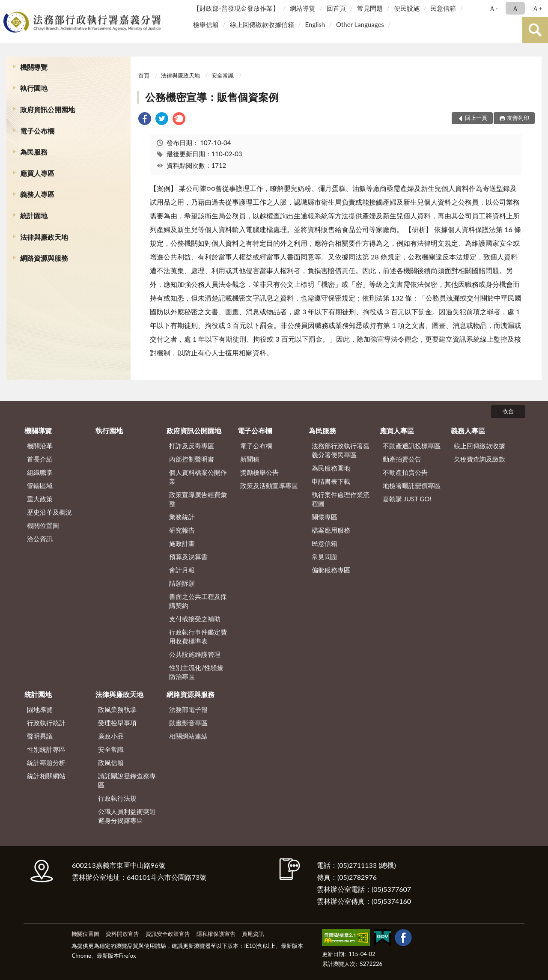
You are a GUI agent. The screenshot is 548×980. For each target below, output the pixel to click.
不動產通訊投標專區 (412, 446)
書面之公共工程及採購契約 (198, 601)
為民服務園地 (331, 468)
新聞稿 (250, 459)
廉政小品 (111, 736)
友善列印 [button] (518, 118)
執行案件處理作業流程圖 (341, 499)
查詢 (535, 30)
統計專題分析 (46, 763)
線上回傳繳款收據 (479, 446)
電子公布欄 (37, 131)
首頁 (144, 75)
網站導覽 (303, 8)
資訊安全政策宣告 (168, 934)
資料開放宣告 (122, 934)
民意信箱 (443, 8)
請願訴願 (182, 583)
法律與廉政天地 (44, 237)
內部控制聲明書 (192, 459)
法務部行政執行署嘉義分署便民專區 (341, 450)
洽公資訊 (40, 539)
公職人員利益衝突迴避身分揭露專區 (127, 816)
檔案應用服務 (331, 530)
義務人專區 (37, 194)
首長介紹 (40, 459)
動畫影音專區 (188, 723)
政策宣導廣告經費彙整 (198, 499)
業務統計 (182, 517)
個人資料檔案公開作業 (198, 477)
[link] (145, 120)
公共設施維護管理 (195, 654)
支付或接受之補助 (195, 619)
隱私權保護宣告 (216, 934)
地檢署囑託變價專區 (412, 486)
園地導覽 (40, 709)
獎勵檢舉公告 (259, 472)
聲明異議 (40, 736)
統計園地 (34, 216)
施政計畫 (182, 543)
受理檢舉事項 (117, 723)
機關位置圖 (43, 525)
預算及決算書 (188, 557)
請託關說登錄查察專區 (127, 780)
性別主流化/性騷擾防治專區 (196, 672)
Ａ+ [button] (537, 8)
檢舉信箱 (206, 24)
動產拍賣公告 (402, 459)
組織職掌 (40, 472)
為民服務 (34, 152)
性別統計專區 (46, 749)
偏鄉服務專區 (331, 570)
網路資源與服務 (44, 258)
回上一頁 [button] (476, 118)
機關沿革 (40, 446)
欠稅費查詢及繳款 (479, 459)
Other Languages (360, 24)
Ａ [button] (515, 8)
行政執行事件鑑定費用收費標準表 (198, 636)
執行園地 (34, 88)
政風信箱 (111, 763)
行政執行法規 (117, 798)
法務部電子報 (188, 709)
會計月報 (182, 570)
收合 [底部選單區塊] (508, 411)
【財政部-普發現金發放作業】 (236, 8)
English (315, 24)
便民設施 (407, 8)
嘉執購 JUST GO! (407, 499)
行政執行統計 (46, 723)
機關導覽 (34, 67)
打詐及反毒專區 (192, 446)
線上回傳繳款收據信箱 (262, 24)
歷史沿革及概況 (49, 512)
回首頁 (336, 8)
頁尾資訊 (253, 934)
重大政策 (40, 499)
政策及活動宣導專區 (269, 486)
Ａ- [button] (493, 8)
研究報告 (182, 530)
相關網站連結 (188, 736)
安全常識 (223, 75)
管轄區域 (40, 486)
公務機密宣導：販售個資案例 (212, 97)
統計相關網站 (46, 776)
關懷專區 (325, 517)
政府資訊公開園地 (48, 109)
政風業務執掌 (117, 709)
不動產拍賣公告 (405, 472)
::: (8, 7)
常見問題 (370, 8)
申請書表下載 (331, 481)
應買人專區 (37, 173)
